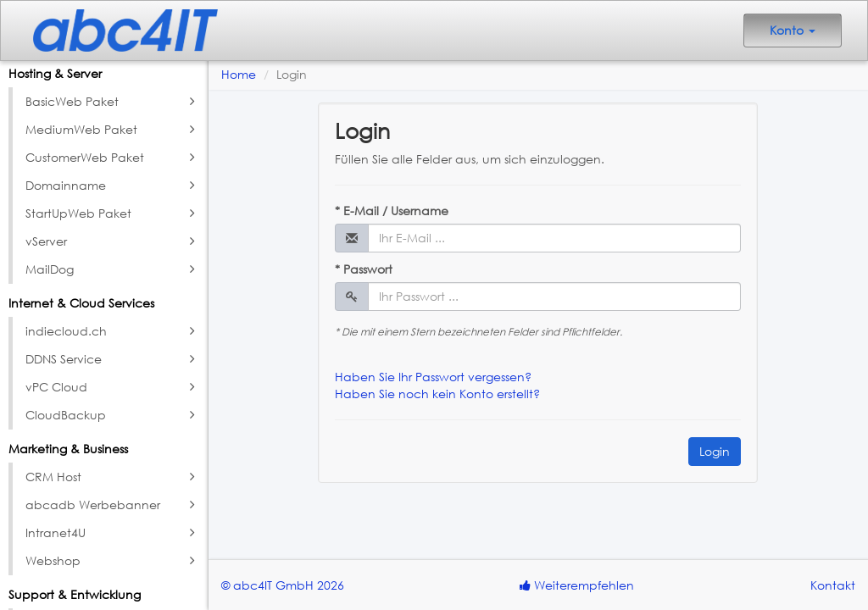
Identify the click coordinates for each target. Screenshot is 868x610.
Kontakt (833, 585)
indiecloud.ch (112, 331)
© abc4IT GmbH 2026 (283, 585)
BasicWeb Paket (112, 102)
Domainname (112, 186)
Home (239, 74)
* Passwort (364, 269)
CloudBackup (112, 415)
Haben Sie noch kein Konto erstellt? (437, 394)
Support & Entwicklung (75, 594)
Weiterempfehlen (577, 585)
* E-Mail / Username (392, 211)
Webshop (112, 561)
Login (715, 451)
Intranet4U (112, 533)
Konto (793, 30)
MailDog (112, 269)
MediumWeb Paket (112, 130)
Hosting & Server (55, 73)
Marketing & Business (68, 449)
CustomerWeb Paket (112, 158)
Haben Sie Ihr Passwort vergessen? (433, 377)
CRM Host (112, 477)
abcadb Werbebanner (112, 505)
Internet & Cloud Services (81, 303)
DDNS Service (112, 359)
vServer (112, 241)
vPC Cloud (112, 387)
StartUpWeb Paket (112, 213)
